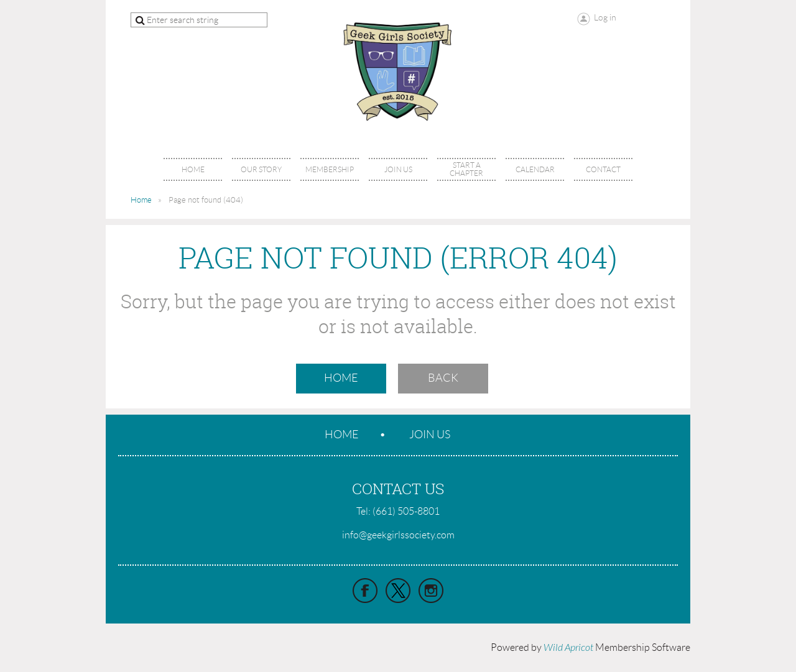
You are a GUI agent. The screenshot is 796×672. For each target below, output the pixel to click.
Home (141, 200)
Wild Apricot (568, 648)
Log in (605, 17)
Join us (430, 435)
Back (443, 378)
